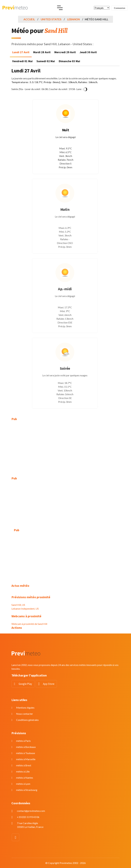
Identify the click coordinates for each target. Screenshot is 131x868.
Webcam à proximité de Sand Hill (29, 624)
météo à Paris (23, 741)
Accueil (29, 19)
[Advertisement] (65, 447)
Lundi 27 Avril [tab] (21, 52)
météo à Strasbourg (27, 790)
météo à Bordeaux (26, 747)
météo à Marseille (26, 759)
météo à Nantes (25, 778)
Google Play (25, 684)
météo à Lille (23, 771)
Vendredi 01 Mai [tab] (22, 61)
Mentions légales (25, 708)
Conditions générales (27, 720)
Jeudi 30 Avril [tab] (88, 52)
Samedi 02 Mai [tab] (46, 61)
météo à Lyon (23, 784)
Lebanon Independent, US (25, 609)
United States (51, 19)
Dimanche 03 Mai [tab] (69, 61)
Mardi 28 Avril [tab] (42, 52)
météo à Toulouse (26, 753)
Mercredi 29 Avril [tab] (65, 52)
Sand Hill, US (18, 605)
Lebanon (73, 19)
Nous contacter (25, 714)
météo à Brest (24, 765)
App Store (49, 684)
